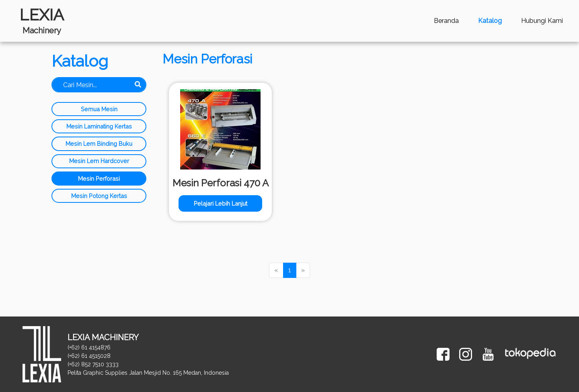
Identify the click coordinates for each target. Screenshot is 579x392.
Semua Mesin (99, 109)
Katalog (490, 21)
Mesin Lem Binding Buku (99, 144)
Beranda (446, 21)
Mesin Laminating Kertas (99, 126)
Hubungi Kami (542, 21)
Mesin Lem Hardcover (99, 161)
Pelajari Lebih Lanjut (221, 203)
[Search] (99, 85)
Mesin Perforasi (99, 179)
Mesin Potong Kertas (99, 196)
